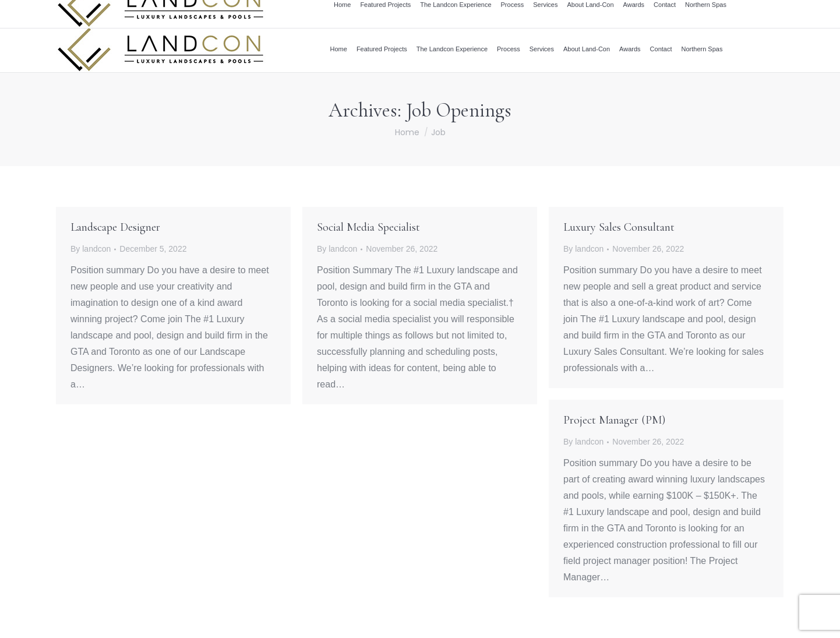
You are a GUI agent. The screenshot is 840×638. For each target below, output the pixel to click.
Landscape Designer (115, 227)
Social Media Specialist (368, 227)
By (91, 249)
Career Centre (591, 13)
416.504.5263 (712, 13)
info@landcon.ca (654, 13)
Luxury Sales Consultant (619, 227)
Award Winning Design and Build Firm (491, 13)
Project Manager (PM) (614, 420)
